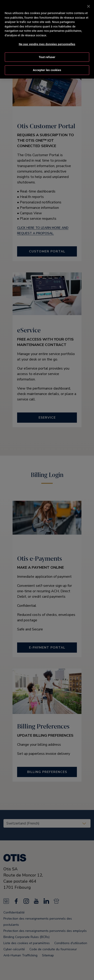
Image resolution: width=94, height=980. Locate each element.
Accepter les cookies (47, 70)
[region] (47, 39)
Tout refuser (47, 57)
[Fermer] (89, 6)
